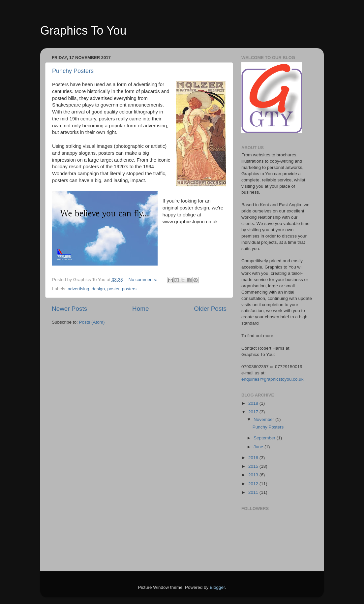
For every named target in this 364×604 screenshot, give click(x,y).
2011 (254, 492)
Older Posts (210, 309)
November (264, 419)
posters (129, 289)
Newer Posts (69, 309)
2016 (254, 458)
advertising (78, 289)
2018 (254, 403)
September (265, 438)
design (98, 289)
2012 (254, 484)
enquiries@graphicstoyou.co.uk (273, 379)
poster (113, 289)
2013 (254, 475)
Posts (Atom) (92, 322)
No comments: (144, 280)
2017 (254, 412)
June (259, 447)
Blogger (217, 587)
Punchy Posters (73, 71)
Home (140, 309)
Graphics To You (83, 31)
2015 (254, 466)
